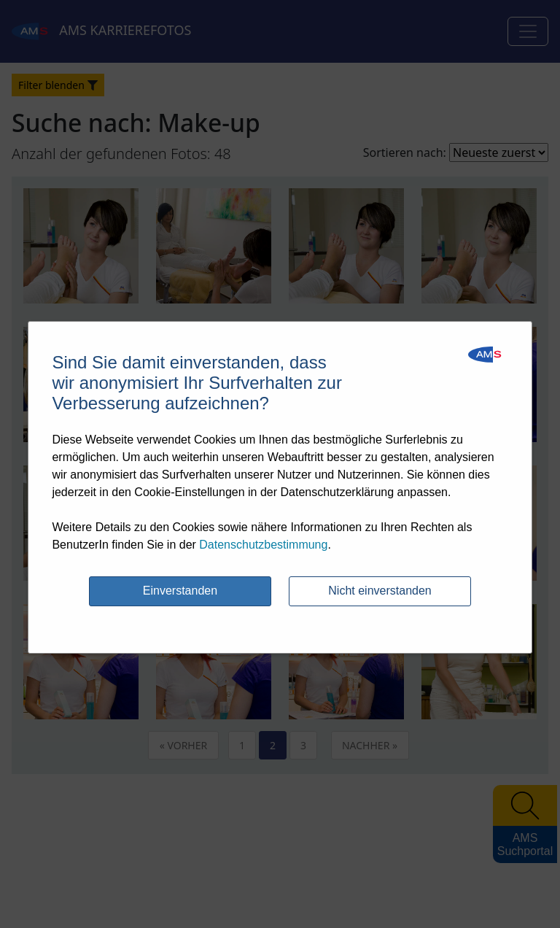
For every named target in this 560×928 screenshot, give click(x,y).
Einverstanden (180, 591)
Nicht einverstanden (380, 591)
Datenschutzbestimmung (263, 545)
